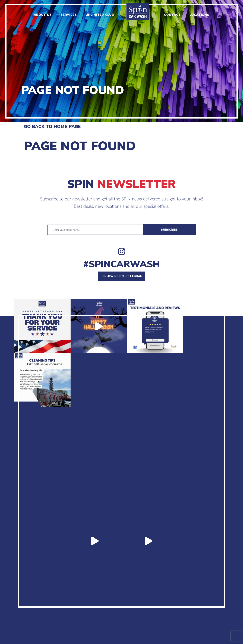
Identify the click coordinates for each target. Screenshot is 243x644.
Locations (199, 15)
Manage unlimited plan (184, 598)
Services (69, 15)
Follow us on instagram (122, 276)
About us (43, 15)
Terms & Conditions (141, 598)
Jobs (73, 598)
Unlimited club (100, 15)
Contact (172, 15)
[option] (121, 61)
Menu (60, 598)
